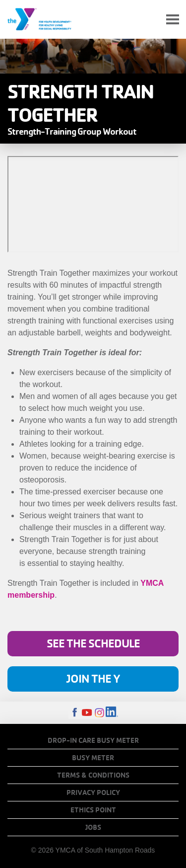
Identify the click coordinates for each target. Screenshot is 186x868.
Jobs (93, 827)
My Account (149, 19)
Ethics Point (93, 810)
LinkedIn (112, 713)
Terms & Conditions (93, 775)
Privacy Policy (93, 792)
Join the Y (93, 678)
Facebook (75, 713)
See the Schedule (93, 643)
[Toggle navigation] (173, 20)
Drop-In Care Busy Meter (93, 740)
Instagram (99, 713)
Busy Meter (93, 758)
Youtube (87, 713)
